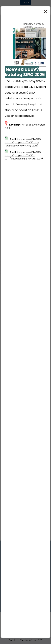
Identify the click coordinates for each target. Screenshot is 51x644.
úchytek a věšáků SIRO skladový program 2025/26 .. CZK (23, 141)
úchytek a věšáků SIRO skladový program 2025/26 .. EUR (23, 155)
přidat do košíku (30, 110)
